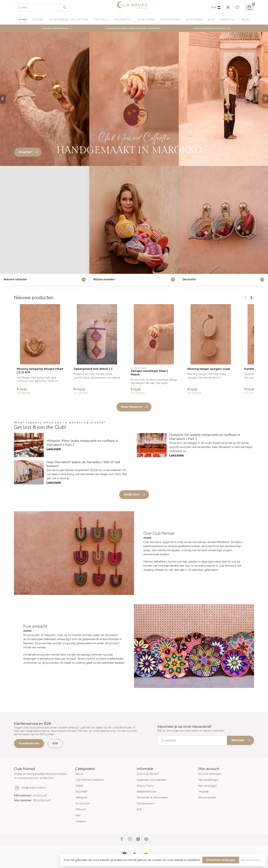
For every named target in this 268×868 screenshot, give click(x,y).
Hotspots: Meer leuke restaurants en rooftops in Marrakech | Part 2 (82, 443)
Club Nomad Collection (69, 20)
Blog (246, 20)
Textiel (100, 20)
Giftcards (194, 20)
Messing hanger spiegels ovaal (209, 369)
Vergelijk (203, 792)
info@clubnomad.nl (34, 788)
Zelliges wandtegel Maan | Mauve (149, 373)
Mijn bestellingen (208, 780)
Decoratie (122, 20)
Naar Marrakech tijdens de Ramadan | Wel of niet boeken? (83, 464)
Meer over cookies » (252, 860)
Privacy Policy (145, 786)
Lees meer (54, 449)
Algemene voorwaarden (151, 780)
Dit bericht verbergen (221, 860)
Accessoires (171, 20)
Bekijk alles (134, 495)
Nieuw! (38, 20)
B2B (55, 743)
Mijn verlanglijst (207, 786)
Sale (211, 20)
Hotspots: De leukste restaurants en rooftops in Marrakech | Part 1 (205, 437)
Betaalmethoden (147, 792)
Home (23, 20)
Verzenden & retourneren (152, 797)
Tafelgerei (147, 20)
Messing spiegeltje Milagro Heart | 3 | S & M (40, 371)
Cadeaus (227, 20)
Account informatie (210, 774)
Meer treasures (134, 407)
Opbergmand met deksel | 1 (93, 369)
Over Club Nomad (148, 774)
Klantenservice (29, 743)
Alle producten (207, 797)
